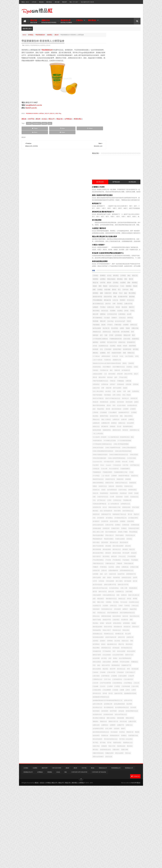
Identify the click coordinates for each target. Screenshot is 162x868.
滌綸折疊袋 (109, 636)
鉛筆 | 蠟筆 (130, 801)
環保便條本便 (110, 660)
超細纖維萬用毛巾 (111, 349)
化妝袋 (135, 467)
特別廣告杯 (127, 650)
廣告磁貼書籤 (127, 541)
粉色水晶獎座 (114, 695)
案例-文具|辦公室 (123, 611)
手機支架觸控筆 (129, 566)
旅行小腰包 (126, 590)
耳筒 (134, 710)
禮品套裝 (114, 201)
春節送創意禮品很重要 (113, 142)
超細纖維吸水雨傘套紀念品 (114, 759)
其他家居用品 (123, 282)
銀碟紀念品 (116, 363)
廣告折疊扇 (130, 296)
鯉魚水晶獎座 (132, 836)
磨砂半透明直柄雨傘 (126, 335)
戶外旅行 (114, 223)
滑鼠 (115, 636)
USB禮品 (132, 173)
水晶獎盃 (125, 254)
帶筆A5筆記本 (122, 523)
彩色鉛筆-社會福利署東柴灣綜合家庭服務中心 (121, 133)
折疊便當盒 (116, 307)
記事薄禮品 (115, 240)
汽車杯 (133, 625)
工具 (118, 293)
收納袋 (129, 314)
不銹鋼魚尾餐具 (131, 429)
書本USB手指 (115, 604)
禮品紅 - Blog (25, 2)
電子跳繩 (115, 822)
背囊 (133, 237)
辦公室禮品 (113, 184)
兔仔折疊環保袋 (110, 457)
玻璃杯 (115, 653)
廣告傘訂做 (109, 191)
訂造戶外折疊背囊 (118, 738)
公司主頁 (34, 2)
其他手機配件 (133, 282)
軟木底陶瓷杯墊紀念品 (123, 773)
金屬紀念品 (109, 801)
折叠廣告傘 (109, 573)
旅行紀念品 (109, 205)
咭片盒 (108, 481)
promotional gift (118, 219)
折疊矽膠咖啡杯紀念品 (123, 576)
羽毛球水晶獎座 (117, 710)
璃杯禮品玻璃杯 (125, 657)
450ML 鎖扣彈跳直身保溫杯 (114, 404)
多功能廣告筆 (131, 289)
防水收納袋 (109, 808)
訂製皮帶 (118, 731)
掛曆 (107, 314)
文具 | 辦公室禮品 (111, 317)
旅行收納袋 (135, 590)
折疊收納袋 (109, 310)
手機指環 (119, 566)
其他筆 (116, 464)
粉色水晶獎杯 (124, 695)
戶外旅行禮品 (121, 300)
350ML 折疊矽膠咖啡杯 (129, 397)
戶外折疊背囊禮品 (111, 559)
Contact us (135, 859)
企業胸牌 (118, 436)
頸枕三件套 (109, 829)
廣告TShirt (45, 850)
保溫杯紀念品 (119, 233)
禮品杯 (121, 173)
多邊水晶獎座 (118, 502)
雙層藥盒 (108, 815)
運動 (127, 352)
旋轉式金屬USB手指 (129, 594)
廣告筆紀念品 (110, 544)
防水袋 (123, 367)
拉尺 (111, 580)
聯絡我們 (64, 2)
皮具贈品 (125, 331)
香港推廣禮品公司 (116, 850)
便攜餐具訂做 (118, 275)
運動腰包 (118, 790)
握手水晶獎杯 (121, 314)
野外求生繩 (120, 794)
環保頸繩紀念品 (119, 667)
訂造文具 (118, 741)
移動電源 (123, 237)
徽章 (114, 300)
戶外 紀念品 (116, 555)
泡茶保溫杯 (125, 629)
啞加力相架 (109, 485)
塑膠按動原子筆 (110, 492)
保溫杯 (115, 170)
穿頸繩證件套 (122, 692)
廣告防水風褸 (129, 548)
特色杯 (108, 258)
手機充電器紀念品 (128, 562)
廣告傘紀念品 (118, 534)
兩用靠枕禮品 (131, 457)
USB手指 (31, 119)
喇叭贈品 (117, 485)
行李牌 (108, 240)
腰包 (107, 713)
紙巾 (129, 237)
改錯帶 (127, 587)
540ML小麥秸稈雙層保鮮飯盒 (129, 411)
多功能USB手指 (115, 187)
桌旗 (131, 611)
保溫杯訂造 (119, 453)
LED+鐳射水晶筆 (132, 415)
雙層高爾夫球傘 (117, 815)
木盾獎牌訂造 (132, 604)
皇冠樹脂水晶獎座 (128, 671)
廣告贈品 (118, 163)
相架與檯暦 (115, 258)
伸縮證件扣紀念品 (119, 439)
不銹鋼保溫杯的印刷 (128, 244)
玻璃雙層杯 (109, 657)
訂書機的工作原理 (111, 67)
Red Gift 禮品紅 (136, 865)
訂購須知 (79, 20)
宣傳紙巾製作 (118, 513)
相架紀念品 (109, 681)
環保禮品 (108, 170)
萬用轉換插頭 (124, 713)
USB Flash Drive (134, 170)
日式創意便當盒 (110, 601)
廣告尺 (117, 296)
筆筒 (107, 695)
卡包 (117, 471)
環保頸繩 (124, 216)
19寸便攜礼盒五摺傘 (122, 383)
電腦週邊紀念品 (110, 825)
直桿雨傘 (123, 678)
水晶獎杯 (118, 625)
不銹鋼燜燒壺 (121, 429)
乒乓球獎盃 (130, 432)
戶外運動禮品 (129, 559)
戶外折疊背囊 (126, 555)
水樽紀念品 (126, 625)
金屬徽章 (118, 198)
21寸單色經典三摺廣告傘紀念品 (115, 390)
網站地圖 (57, 2)
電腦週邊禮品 (119, 370)
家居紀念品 (120, 251)
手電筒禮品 (116, 569)
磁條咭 (116, 335)
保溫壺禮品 (132, 450)
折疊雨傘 (124, 310)
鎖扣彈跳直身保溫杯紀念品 (127, 804)
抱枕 (107, 580)
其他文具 (108, 460)
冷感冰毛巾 (121, 180)
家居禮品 (108, 180)
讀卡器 (135, 752)
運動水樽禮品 (134, 352)
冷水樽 (120, 467)
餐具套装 (108, 374)
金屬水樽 (108, 359)
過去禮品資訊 (135, 62)
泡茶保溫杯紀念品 (111, 632)
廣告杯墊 (108, 541)
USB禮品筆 (109, 425)
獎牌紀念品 (109, 226)
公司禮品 (136, 156)
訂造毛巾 (133, 741)
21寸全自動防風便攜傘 (112, 386)
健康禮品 (125, 247)
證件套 (131, 205)
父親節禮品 (119, 650)
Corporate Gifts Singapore (79, 854)
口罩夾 (132, 471)
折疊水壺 (135, 573)
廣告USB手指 (109, 296)
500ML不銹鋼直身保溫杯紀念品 (115, 408)
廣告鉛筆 (121, 548)
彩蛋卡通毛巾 (125, 551)
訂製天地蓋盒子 (128, 724)
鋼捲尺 (115, 804)
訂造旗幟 (125, 741)
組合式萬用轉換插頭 (112, 706)
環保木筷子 (127, 660)
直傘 (117, 237)
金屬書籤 (108, 265)
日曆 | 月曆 (120, 601)
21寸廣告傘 (117, 268)
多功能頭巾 (134, 499)
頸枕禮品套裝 (118, 829)
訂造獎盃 (115, 745)
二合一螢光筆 (110, 436)
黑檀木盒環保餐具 (118, 839)
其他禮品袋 (109, 464)
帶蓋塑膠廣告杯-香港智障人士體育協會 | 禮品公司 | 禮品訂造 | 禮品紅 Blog (43, 113)
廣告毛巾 (121, 194)
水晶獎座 (128, 166)
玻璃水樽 (121, 653)
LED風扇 (108, 418)
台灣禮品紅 (68, 119)
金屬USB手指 (109, 198)
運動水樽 (131, 216)
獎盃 (133, 177)
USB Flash (127, 177)
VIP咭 (123, 272)
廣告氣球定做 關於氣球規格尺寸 (116, 92)
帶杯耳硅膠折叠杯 (111, 523)
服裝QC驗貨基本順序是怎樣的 (115, 76)
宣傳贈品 (127, 513)
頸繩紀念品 (109, 268)
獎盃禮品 (108, 653)
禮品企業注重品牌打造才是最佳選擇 (117, 117)
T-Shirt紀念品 (116, 422)
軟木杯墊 (135, 773)
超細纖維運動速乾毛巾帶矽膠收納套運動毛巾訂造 (120, 762)
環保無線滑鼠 (110, 664)
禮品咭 (136, 335)
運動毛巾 (121, 201)
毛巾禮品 (108, 622)
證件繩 (129, 752)
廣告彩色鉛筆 (128, 534)
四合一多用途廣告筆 (127, 485)
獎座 (134, 650)
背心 (120, 177)
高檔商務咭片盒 (117, 374)
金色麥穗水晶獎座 (119, 801)
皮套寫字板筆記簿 (111, 674)
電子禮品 (108, 822)
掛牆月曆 (113, 314)
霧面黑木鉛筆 (129, 370)
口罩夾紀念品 (110, 474)
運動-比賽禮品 (124, 787)
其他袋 (122, 464)
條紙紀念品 (130, 615)
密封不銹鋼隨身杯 (111, 520)
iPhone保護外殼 (127, 425)
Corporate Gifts (121, 415)
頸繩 (130, 265)
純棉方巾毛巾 (132, 699)
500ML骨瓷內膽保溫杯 (112, 411)
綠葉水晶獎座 (133, 706)
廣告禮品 (129, 156)
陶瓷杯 (125, 170)
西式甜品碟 (113, 720)
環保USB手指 (135, 657)
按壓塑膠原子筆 (110, 583)
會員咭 (132, 317)
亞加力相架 (109, 247)
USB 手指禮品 (115, 272)
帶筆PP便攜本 (132, 523)
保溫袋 (126, 453)
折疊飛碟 (135, 576)
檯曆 (107, 321)
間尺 (114, 265)
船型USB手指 (114, 713)
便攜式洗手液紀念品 (121, 446)
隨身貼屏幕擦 (110, 370)
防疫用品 (117, 808)
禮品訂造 (60, 119)
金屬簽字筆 (133, 797)
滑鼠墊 (132, 254)
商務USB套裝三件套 (117, 481)
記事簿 (113, 752)
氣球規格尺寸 (109, 84)
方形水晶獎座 (117, 590)
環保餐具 (124, 191)
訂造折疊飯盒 (110, 741)
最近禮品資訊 (111, 62)
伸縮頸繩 (117, 443)
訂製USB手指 (109, 724)
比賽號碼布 (113, 321)
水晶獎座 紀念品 (126, 622)
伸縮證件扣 (109, 439)
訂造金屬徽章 (133, 345)
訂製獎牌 (134, 342)
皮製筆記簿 (130, 674)
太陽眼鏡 (127, 502)
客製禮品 (50, 854)
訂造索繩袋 (123, 345)
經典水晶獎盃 (123, 706)
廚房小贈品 (127, 530)
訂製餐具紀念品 (127, 731)
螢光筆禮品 (109, 230)
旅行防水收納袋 (116, 594)
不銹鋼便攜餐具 (110, 429)
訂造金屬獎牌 (119, 748)
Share (45, 128)
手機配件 (108, 569)
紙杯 (133, 338)
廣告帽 (108, 223)
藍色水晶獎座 (110, 717)
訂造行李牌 (133, 745)
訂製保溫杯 (119, 724)
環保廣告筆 (119, 660)
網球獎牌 (108, 710)
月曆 (137, 317)
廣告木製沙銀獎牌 (131, 537)
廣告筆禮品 (129, 201)
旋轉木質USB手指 (111, 597)
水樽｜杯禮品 (110, 324)
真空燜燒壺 (122, 681)
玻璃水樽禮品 (130, 653)
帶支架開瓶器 (133, 520)
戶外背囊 (121, 559)
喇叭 (117, 289)
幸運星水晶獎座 (110, 530)
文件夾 (133, 587)
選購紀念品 (49, 21)
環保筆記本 (125, 328)
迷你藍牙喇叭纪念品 (112, 780)
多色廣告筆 (109, 502)
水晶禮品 (124, 205)
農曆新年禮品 (110, 352)
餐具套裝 (127, 829)
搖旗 (128, 583)
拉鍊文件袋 (132, 310)
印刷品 (136, 205)
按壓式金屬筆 (121, 583)
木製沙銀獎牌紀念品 (130, 608)
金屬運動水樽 (133, 359)
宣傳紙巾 (133, 212)
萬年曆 (116, 342)
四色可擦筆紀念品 (119, 488)
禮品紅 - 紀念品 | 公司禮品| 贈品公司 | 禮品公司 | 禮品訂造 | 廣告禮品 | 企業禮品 (59, 865)
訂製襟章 (108, 345)
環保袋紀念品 (129, 664)
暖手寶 (108, 604)
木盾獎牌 (117, 205)
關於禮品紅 (49, 2)
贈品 (107, 159)
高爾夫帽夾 (121, 832)
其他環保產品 (117, 460)
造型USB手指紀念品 (123, 783)
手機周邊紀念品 (110, 566)
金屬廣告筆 (129, 356)
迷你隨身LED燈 (124, 780)
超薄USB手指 (109, 766)
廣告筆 (129, 163)
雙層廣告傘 (117, 811)
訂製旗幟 (127, 727)
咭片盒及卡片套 (110, 251)
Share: (135, 418)
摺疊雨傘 (115, 208)
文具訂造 (117, 191)
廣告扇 (123, 296)
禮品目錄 (41, 2)
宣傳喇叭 (130, 506)
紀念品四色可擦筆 (121, 699)
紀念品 (44, 119)
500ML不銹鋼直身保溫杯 (131, 404)
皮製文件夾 (121, 674)
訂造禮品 (108, 156)
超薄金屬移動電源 (111, 769)
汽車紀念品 (116, 629)
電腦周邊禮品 (130, 822)
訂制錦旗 (129, 720)
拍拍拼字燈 (127, 580)
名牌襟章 (133, 247)
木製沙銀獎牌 (118, 608)
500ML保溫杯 (130, 408)
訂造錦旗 (128, 748)
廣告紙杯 (108, 300)
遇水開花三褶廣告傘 (112, 787)
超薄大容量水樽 (120, 766)
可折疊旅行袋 (110, 289)
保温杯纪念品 (115, 450)
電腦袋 (122, 230)
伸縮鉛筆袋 (109, 443)
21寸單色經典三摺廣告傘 (113, 244)
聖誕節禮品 (109, 342)
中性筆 (123, 432)
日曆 (127, 317)
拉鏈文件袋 (118, 580)
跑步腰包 (128, 349)
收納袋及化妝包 (119, 587)
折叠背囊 (108, 307)
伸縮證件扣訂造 (131, 439)
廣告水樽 (108, 208)
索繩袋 (128, 702)
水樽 (127, 194)
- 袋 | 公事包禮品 (129, 374)
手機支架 (125, 303)
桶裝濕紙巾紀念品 (119, 615)
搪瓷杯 (133, 583)
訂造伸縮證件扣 (119, 734)
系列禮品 (133, 194)
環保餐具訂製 (110, 671)
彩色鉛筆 (117, 551)
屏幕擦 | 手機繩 (123, 520)
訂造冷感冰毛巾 (130, 734)
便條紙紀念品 (110, 233)
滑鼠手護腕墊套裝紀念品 (125, 639)
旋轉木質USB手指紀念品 (125, 597)
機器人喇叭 (125, 618)
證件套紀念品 (121, 752)
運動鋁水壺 (126, 790)
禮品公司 (52, 119)
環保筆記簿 (134, 328)
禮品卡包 (119, 685)
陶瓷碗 (132, 808)
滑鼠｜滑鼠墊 (119, 324)
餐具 (130, 240)
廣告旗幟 (121, 537)
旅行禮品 (121, 317)
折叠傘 (131, 569)
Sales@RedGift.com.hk (87, 2)
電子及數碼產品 (116, 212)
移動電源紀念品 (119, 688)
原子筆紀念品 (124, 471)
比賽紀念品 (133, 198)
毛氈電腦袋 (133, 321)
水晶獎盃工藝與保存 (112, 109)
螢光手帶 (125, 717)
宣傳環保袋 (109, 509)
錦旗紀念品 (133, 363)
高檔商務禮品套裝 (111, 832)
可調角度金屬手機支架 (132, 474)
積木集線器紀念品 (111, 692)
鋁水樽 (108, 212)
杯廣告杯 (113, 611)
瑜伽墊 (116, 657)
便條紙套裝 (133, 446)
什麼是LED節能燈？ (111, 125)
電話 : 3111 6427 (74, 2)
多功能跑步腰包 (124, 499)
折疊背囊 (117, 310)
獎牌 (120, 170)
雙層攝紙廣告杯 (127, 811)
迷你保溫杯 (117, 776)
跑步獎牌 (121, 769)
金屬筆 (116, 230)
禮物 (134, 166)
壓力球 (134, 492)
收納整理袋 (109, 587)
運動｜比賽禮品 (119, 356)
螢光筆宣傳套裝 (125, 342)
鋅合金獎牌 (125, 363)
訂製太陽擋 (109, 727)
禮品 (124, 163)
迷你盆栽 (134, 776)
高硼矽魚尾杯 (122, 836)
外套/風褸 (108, 177)
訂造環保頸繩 (124, 745)
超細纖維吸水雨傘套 (121, 755)
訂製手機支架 (118, 727)
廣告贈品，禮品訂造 (121, 544)
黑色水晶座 (129, 839)
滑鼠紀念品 (109, 643)
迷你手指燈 (126, 776)
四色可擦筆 (109, 488)
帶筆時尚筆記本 (110, 527)
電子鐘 (122, 822)
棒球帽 (113, 618)
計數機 (135, 748)
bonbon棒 (117, 425)
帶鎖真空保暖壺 (133, 527)
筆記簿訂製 (127, 226)
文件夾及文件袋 (125, 208)
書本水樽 (124, 604)
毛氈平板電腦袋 (123, 321)
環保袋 (108, 201)
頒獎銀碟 (128, 825)
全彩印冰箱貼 (121, 457)
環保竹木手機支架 (131, 324)
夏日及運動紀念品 (111, 194)
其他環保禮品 (127, 460)
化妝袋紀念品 (110, 471)
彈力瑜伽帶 (109, 551)
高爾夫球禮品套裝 (111, 836)
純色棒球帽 (109, 702)
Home (24, 34)
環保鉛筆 (108, 331)
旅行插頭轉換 (110, 237)
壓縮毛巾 (108, 495)
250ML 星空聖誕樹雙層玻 (113, 393)
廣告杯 (57, 34)
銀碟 (126, 173)
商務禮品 (114, 173)
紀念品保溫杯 (110, 699)
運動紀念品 (109, 356)
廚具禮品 (119, 530)
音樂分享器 (120, 825)
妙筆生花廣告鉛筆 (111, 506)
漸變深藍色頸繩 (119, 643)
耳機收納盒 (127, 710)
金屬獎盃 (115, 359)
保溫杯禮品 (117, 247)
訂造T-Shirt (109, 734)
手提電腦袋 (117, 562)
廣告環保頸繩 (117, 541)
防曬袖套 (117, 367)
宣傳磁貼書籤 (128, 509)
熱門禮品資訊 (123, 62)
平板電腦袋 (134, 219)
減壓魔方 (129, 632)
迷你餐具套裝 (119, 261)
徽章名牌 (108, 555)
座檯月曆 (133, 293)
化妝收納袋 (127, 467)
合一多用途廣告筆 (111, 478)
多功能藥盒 (129, 495)
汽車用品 (108, 629)
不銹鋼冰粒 (109, 275)
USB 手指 (125, 422)
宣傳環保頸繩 (118, 509)
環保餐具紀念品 (130, 667)
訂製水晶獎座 (110, 731)
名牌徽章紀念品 (123, 478)
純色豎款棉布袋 (125, 338)
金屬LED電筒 (129, 794)
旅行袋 (108, 594)
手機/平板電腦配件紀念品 (113, 303)
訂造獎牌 (108, 745)
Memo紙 (115, 418)
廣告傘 (24, 119)
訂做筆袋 (121, 720)
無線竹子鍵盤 (128, 646)
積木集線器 (129, 688)
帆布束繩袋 (125, 293)
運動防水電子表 (110, 794)
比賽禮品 (133, 618)
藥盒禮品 (118, 717)
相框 (115, 681)
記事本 (108, 752)
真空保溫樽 (109, 335)
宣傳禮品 (31, 34)
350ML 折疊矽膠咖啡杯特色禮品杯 (116, 400)
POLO (133, 180)
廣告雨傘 (124, 187)
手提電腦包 (109, 562)
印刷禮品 (135, 286)
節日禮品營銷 (109, 100)
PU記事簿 (128, 418)
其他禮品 (122, 286)
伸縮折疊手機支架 (128, 436)
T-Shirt (107, 173)
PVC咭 (107, 272)
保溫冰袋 (124, 450)
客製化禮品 (78, 119)
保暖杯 (108, 450)
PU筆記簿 (136, 268)
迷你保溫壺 (109, 776)
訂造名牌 (108, 738)
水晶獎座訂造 (110, 625)
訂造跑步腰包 (110, 748)
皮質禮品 (108, 678)
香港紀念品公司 (103, 850)
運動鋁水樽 (123, 240)
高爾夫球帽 (130, 832)
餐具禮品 (134, 829)
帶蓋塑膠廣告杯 (40, 34)
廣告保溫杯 (109, 534)
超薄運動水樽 (130, 766)
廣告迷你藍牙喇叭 (111, 548)
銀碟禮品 (108, 363)
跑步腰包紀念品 (130, 769)
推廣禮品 (50, 34)
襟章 (107, 720)
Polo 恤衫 (125, 212)
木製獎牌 (130, 223)
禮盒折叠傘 (109, 688)
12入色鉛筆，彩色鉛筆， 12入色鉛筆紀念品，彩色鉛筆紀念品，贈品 (122, 378)
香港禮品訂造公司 (28, 854)
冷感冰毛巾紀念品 (111, 467)
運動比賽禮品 (110, 790)
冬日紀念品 (132, 191)
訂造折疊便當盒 (130, 738)
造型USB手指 (134, 184)
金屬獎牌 (125, 797)
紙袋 (123, 702)
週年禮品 (128, 261)
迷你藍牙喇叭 (110, 261)
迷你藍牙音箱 (119, 352)
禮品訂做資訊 (110, 163)
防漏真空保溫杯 (122, 265)
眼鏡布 (129, 681)
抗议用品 (124, 569)
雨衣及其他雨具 (129, 815)
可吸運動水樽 (119, 474)
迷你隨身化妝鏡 (110, 783)
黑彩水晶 (108, 839)
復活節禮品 (135, 551)
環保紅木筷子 (119, 664)
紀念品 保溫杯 (114, 338)
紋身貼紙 (123, 258)
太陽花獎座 (135, 502)
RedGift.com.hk (31, 108)
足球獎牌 (121, 349)
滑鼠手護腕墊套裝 (111, 639)
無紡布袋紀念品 (117, 646)
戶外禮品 (125, 198)
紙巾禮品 (117, 702)
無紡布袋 (108, 646)
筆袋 (107, 338)
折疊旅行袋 (127, 573)
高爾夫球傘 (129, 230)
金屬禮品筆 (123, 359)
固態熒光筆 (130, 488)
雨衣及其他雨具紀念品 (112, 818)
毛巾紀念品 (116, 622)
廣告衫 (115, 177)
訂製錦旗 (115, 345)
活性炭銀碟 (121, 632)
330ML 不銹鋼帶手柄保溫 (113, 397)
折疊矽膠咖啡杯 (110, 576)
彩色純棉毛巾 (129, 251)
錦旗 (107, 187)
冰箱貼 (129, 286)
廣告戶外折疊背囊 (111, 537)
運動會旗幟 (133, 787)
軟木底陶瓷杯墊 (110, 773)
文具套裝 (108, 590)
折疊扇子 (133, 307)
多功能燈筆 (121, 495)
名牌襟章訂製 (133, 478)
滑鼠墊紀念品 (123, 636)
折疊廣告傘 (125, 307)
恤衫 (107, 184)
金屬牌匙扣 (117, 797)
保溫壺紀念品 (110, 453)
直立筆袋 (130, 678)
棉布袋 (108, 618)
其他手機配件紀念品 (112, 286)
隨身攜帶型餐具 (132, 367)
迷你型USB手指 (123, 184)
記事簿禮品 (135, 208)
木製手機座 (109, 608)
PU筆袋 (121, 418)
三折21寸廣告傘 (131, 272)
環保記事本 (109, 667)
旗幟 (114, 180)
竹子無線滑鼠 (132, 692)
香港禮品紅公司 (129, 850)
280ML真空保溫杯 (128, 393)
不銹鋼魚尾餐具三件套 (112, 432)
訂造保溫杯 (135, 258)
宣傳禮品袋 (109, 513)
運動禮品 (135, 261)
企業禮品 (127, 159)
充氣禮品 (114, 282)
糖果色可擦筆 (134, 695)
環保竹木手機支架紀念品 (113, 328)
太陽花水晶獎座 (110, 293)
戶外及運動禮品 (133, 187)
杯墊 (107, 611)
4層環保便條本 (127, 268)
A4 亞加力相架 (110, 415)
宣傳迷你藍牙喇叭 (111, 516)
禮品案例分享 (66, 21)
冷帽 (127, 464)
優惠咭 (108, 282)
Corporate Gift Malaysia (99, 854)
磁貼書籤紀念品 (110, 685)
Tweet (29, 128)
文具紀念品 (109, 216)
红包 (129, 258)
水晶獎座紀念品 (116, 254)
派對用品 (117, 216)
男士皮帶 (118, 671)
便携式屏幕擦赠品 (127, 443)
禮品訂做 (136, 163)
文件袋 (108, 254)
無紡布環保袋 (129, 643)
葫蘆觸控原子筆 (134, 713)
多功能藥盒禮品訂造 (112, 499)
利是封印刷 (129, 233)
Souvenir (108, 422)
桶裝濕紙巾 (109, 615)
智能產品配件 (129, 601)
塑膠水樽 (123, 289)
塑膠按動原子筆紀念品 (123, 492)
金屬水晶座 (109, 797)
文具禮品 (121, 166)
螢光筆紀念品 (134, 717)
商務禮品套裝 (129, 481)
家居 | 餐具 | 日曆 (123, 516)
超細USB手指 (109, 755)
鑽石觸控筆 (109, 367)
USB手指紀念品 (134, 422)
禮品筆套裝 (127, 685)
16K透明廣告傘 (110, 383)
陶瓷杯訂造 (125, 808)
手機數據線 (133, 303)
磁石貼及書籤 (118, 226)
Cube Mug (109, 219)
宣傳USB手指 (122, 506)
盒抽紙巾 (115, 678)
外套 (114, 495)
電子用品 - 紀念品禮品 (127, 818)
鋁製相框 (108, 804)
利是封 (127, 219)
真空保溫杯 (133, 331)
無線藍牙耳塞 (110, 650)
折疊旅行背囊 (118, 573)
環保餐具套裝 (117, 331)
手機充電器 (122, 223)
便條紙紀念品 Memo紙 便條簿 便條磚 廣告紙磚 (119, 279)
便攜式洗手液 (110, 446)
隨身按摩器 (109, 811)
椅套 (119, 618)
